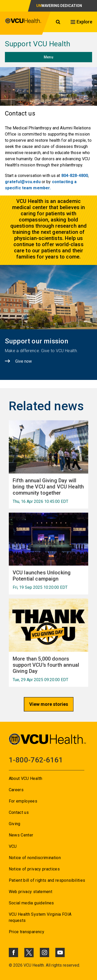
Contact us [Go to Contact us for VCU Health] (19, 812)
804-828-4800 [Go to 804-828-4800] (75, 176)
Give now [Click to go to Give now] (24, 361)
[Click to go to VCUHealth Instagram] (44, 952)
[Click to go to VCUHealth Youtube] (60, 952)
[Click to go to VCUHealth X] (29, 952)
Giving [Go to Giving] (15, 824)
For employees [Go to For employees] (23, 801)
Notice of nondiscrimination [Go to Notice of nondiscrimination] (35, 858)
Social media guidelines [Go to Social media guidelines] (31, 903)
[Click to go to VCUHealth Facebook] (13, 952)
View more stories (49, 704)
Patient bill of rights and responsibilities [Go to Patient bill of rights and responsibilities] (47, 880)
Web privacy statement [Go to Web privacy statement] (31, 892)
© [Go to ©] (10, 965)
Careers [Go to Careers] (16, 790)
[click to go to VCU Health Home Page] (23, 23)
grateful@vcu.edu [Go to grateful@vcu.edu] (23, 182)
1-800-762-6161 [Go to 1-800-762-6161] (36, 760)
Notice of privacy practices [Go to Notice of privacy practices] (34, 869)
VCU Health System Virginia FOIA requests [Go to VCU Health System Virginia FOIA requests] (40, 917)
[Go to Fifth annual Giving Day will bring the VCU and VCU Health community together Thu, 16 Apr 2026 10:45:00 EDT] (49, 491)
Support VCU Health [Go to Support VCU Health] (38, 44)
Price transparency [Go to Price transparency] (27, 932)
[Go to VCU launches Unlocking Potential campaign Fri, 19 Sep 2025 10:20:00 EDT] (49, 580)
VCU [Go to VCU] (13, 846)
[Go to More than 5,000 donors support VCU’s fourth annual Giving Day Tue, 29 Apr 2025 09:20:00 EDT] (49, 669)
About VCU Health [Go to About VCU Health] (25, 778)
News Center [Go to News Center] (21, 835)
